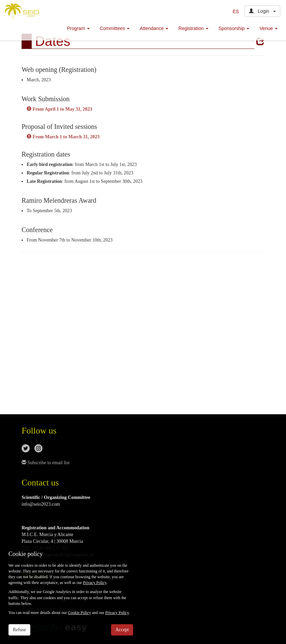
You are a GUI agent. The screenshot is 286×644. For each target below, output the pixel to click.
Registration (193, 28)
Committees (115, 28)
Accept (122, 630)
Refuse (19, 630)
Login (262, 11)
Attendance (154, 28)
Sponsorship (234, 28)
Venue (268, 28)
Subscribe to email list (46, 463)
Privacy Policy (95, 583)
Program (78, 28)
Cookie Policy (79, 613)
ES (236, 11)
